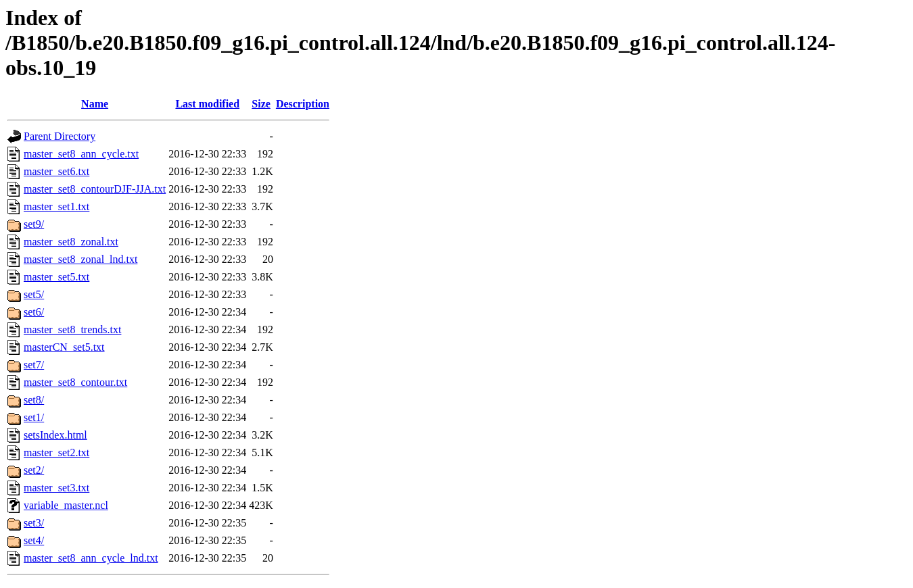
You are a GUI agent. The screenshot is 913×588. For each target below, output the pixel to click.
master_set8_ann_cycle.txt (81, 154)
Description (303, 104)
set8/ (34, 400)
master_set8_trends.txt (72, 329)
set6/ (34, 312)
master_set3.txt (56, 488)
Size (261, 104)
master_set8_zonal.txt (71, 242)
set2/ (34, 470)
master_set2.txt (56, 452)
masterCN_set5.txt (64, 347)
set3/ (34, 523)
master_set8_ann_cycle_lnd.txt (91, 558)
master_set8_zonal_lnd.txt (80, 259)
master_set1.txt (56, 206)
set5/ (34, 294)
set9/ (34, 224)
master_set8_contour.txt (75, 382)
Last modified (207, 104)
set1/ (34, 417)
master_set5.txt (56, 277)
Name (95, 104)
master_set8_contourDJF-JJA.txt (95, 189)
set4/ (34, 540)
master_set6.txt (56, 171)
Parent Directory (60, 136)
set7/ (34, 365)
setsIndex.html (55, 435)
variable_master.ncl (66, 505)
